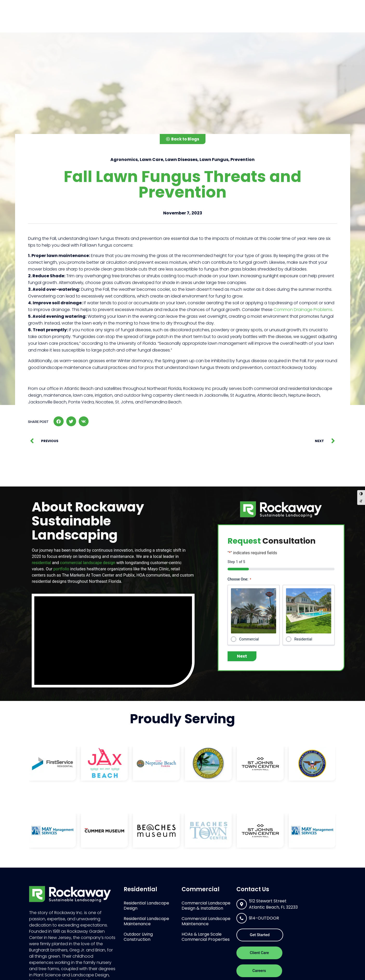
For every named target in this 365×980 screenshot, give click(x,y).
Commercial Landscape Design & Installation (206, 906)
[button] (58, 421)
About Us (253, 22)
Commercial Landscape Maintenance (206, 921)
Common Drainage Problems (303, 310)
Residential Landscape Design (146, 906)
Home (140, 21)
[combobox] (196, 5)
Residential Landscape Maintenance (146, 921)
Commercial (213, 22)
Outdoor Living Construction (138, 937)
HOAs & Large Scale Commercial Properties (206, 937)
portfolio (61, 569)
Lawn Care (151, 160)
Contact (319, 21)
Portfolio (288, 22)
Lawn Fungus (214, 160)
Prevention (243, 160)
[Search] (241, 5)
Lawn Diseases (181, 160)
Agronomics (124, 160)
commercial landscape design (88, 563)
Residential (171, 22)
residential (41, 563)
